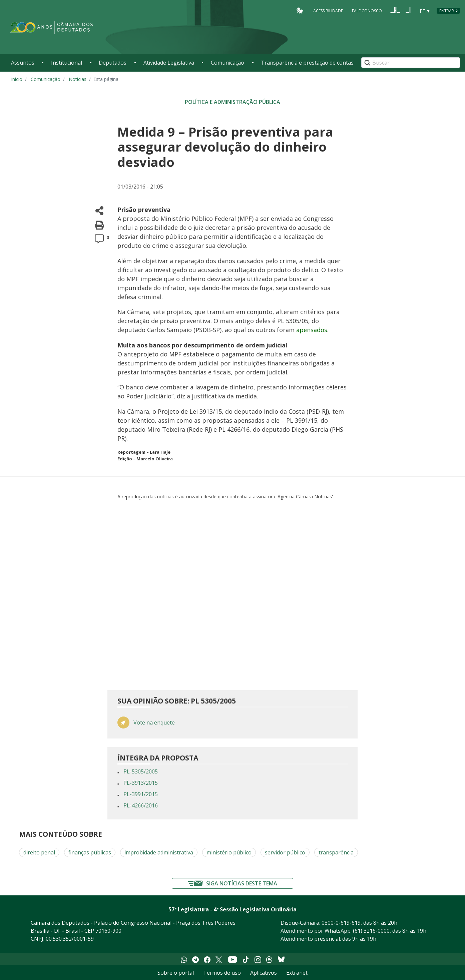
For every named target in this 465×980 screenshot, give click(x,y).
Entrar (447, 11)
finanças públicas (90, 852)
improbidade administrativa (159, 852)
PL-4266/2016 (141, 805)
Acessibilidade (328, 10)
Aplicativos (264, 973)
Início (17, 79)
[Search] (411, 63)
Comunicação (227, 63)
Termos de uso (222, 973)
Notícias (78, 79)
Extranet (297, 973)
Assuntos (23, 63)
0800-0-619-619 (341, 923)
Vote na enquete (154, 723)
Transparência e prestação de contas (307, 63)
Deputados (113, 63)
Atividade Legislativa (169, 63)
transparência (336, 852)
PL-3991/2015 (141, 794)
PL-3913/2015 (141, 783)
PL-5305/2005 (141, 771)
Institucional (67, 63)
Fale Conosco (367, 10)
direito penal (39, 852)
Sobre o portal (176, 973)
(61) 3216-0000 (371, 931)
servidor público (285, 852)
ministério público (229, 852)
